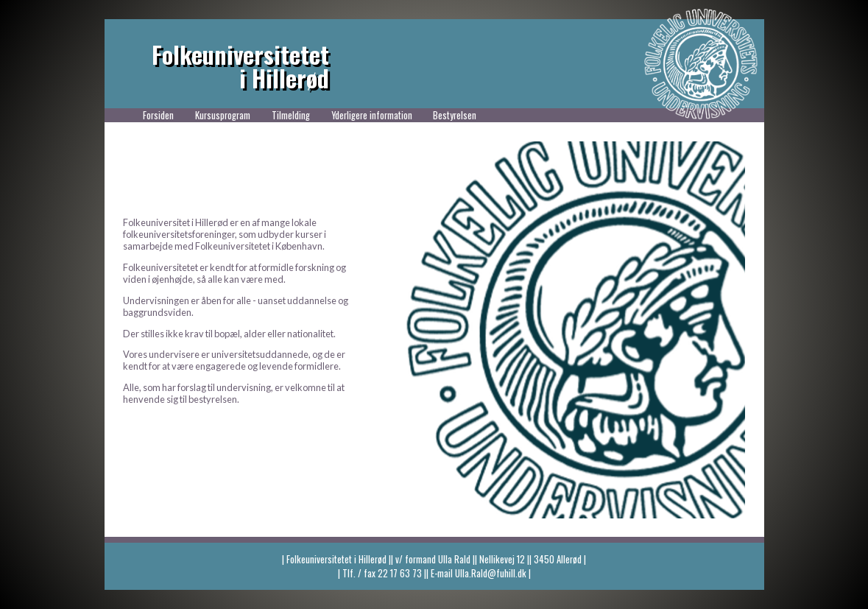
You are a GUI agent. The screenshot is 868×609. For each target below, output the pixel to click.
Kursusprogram (223, 115)
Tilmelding (291, 115)
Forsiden (158, 115)
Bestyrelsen (455, 115)
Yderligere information (372, 115)
